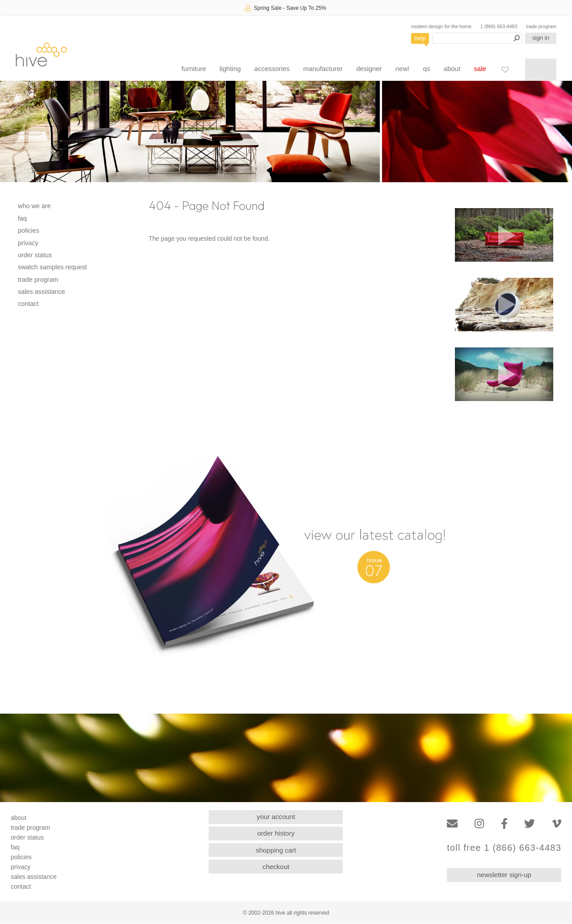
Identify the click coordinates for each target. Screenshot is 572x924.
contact (28, 304)
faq (22, 218)
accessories (272, 69)
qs (427, 69)
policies (29, 230)
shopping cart (276, 850)
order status (35, 255)
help (420, 38)
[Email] (452, 824)
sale (480, 69)
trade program (541, 26)
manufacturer (323, 69)
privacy (28, 243)
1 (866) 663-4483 (499, 26)
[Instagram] (479, 824)
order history (276, 833)
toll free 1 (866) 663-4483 (504, 848)
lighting (230, 69)
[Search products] (477, 38)
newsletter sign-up (504, 875)
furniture (194, 69)
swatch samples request (52, 267)
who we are (34, 206)
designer (369, 69)
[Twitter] (530, 824)
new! (403, 69)
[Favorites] (505, 69)
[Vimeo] (557, 824)
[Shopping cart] (541, 70)
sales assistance (42, 292)
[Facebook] (504, 824)
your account (276, 817)
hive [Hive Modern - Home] (41, 54)
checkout (276, 867)
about (452, 69)
